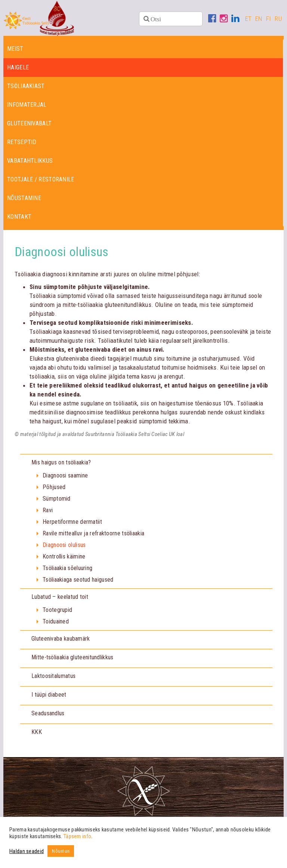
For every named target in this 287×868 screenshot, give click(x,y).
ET (249, 19)
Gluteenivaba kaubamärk (61, 640)
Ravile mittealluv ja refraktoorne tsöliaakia (93, 535)
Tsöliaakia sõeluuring (67, 570)
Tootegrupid (57, 611)
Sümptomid (57, 500)
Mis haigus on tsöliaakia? (61, 464)
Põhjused (54, 489)
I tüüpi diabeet (49, 696)
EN (259, 19)
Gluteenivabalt (29, 125)
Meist (15, 50)
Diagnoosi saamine (65, 477)
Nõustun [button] (61, 851)
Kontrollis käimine (64, 558)
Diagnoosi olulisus (64, 546)
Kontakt (19, 218)
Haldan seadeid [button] (27, 851)
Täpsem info (77, 836)
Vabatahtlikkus (30, 162)
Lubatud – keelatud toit (60, 598)
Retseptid (22, 144)
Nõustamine (24, 200)
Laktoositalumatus (53, 677)
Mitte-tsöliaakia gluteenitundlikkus (72, 659)
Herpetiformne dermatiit (72, 523)
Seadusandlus (48, 715)
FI (269, 19)
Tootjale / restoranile (41, 181)
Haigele (18, 69)
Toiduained (56, 623)
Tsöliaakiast (26, 88)
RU (278, 19)
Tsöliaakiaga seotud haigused (78, 581)
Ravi (48, 512)
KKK (37, 733)
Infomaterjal (27, 106)
